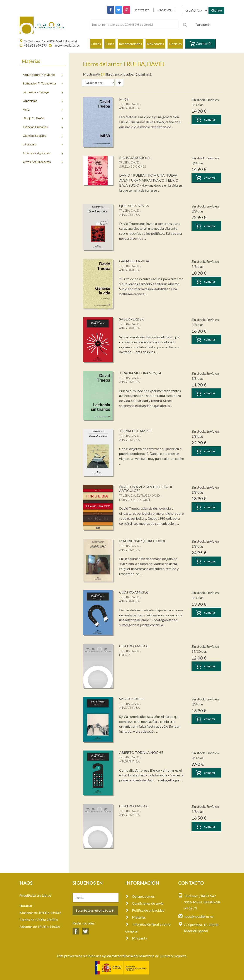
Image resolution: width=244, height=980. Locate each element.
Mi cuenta (136, 938)
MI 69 (124, 99)
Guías (110, 44)
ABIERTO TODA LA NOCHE (141, 752)
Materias (136, 917)
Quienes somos (140, 896)
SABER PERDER (131, 319)
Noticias (175, 44)
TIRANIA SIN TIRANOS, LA (140, 373)
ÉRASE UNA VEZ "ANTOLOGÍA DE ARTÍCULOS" (146, 489)
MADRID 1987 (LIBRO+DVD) (142, 541)
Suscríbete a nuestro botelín (95, 910)
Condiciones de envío (144, 903)
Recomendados (130, 44)
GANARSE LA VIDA (134, 261)
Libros (96, 44)
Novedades (155, 44)
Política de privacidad (145, 910)
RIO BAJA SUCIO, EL (135, 158)
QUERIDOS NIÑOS (134, 206)
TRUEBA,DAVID (150, 496)
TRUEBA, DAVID (129, 104)
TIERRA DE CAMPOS (136, 431)
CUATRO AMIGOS (134, 592)
